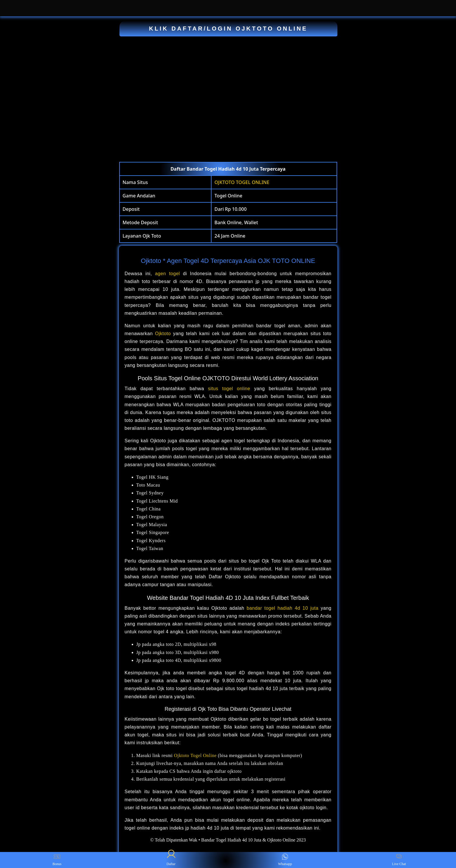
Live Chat (399, 860)
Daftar (171, 860)
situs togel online (229, 389)
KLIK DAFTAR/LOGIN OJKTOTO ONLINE (228, 29)
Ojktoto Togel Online (195, 755)
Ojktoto (163, 334)
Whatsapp (285, 860)
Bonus (57, 860)
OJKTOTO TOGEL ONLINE (242, 182)
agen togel (167, 274)
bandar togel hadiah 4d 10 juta (282, 608)
